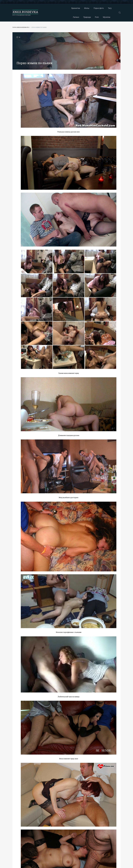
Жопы (59, 8)
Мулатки (78, 17)
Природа (102, 8)
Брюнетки (48, 8)
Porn (112, 8)
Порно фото (70, 8)
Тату (82, 8)
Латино (91, 8)
